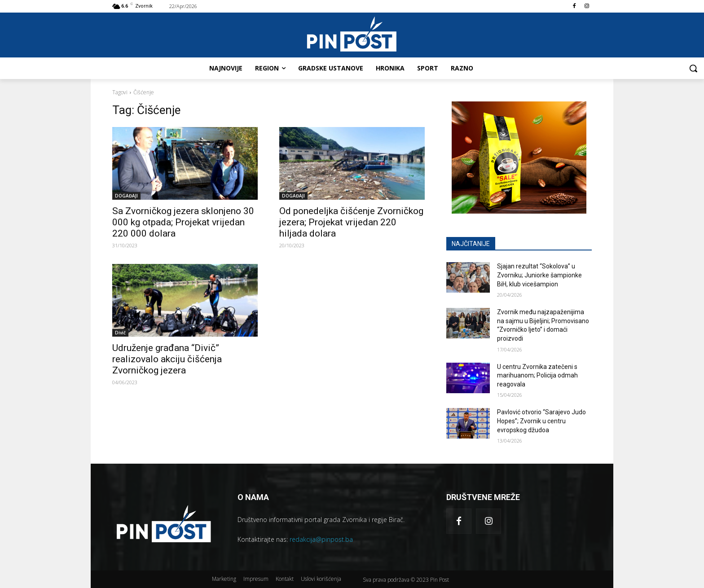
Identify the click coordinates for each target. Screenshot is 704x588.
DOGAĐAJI (126, 196)
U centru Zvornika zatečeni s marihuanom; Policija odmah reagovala (537, 375)
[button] (693, 68)
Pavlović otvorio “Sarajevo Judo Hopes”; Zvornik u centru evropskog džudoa (541, 421)
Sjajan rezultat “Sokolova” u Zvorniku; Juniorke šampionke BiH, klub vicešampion (539, 275)
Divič (120, 333)
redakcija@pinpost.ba (321, 539)
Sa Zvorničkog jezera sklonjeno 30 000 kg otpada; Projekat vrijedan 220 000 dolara (183, 222)
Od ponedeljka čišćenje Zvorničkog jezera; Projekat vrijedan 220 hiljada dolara (351, 222)
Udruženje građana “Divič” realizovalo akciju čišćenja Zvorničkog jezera (167, 359)
